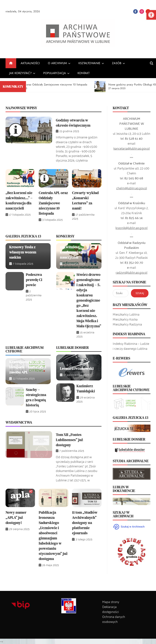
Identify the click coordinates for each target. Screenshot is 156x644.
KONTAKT (84, 73)
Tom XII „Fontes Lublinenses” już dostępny (69, 440)
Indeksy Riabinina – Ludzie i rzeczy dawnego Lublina (131, 346)
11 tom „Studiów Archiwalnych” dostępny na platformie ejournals (85, 523)
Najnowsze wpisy (21, 108)
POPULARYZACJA (55, 73)
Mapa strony (111, 602)
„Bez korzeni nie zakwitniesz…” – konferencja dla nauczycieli (19, 201)
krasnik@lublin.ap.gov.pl (132, 228)
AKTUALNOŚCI (30, 63)
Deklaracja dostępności (111, 609)
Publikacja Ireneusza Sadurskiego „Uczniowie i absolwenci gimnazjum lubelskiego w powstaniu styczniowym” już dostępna (53, 536)
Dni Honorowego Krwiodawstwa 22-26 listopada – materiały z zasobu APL (28, 364)
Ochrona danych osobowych (114, 619)
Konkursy (65, 236)
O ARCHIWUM (57, 63)
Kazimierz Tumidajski (86, 389)
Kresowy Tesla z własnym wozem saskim (23, 252)
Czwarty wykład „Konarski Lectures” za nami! (85, 201)
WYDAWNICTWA (19, 422)
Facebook (135, 11)
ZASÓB (117, 63)
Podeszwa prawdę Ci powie (34, 280)
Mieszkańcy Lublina (126, 314)
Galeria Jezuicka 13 (23, 236)
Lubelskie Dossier (72, 348)
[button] (151, 15)
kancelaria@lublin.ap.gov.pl (132, 148)
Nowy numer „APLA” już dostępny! (16, 518)
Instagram (142, 11)
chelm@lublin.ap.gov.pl (132, 188)
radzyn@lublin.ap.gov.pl (132, 272)
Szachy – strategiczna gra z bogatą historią (36, 397)
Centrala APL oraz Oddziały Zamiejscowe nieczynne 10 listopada (53, 203)
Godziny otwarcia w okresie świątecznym (73, 123)
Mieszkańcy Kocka (125, 319)
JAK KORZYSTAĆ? (20, 73)
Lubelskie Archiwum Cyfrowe (24, 349)
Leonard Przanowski (77, 368)
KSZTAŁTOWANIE (89, 63)
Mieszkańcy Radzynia (127, 324)
